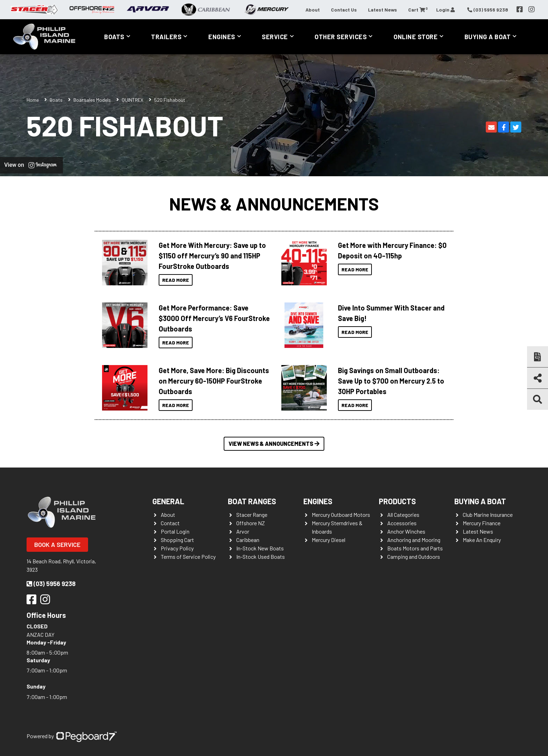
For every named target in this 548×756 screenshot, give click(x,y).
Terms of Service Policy (188, 557)
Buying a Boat (488, 37)
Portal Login (175, 531)
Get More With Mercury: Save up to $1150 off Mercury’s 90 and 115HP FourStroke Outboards (212, 256)
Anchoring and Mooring (414, 540)
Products (397, 501)
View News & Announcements (274, 444)
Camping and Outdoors (414, 557)
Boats (114, 37)
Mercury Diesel (329, 540)
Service (275, 37)
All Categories (403, 515)
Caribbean (248, 540)
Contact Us (344, 10)
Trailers (166, 37)
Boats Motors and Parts (415, 548)
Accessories (402, 523)
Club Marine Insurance (488, 515)
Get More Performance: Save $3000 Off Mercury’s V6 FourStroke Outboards (214, 318)
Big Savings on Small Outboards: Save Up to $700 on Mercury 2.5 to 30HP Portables (391, 381)
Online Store (416, 37)
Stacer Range (252, 515)
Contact (170, 523)
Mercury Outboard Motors (341, 515)
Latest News (383, 10)
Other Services (341, 37)
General (168, 501)
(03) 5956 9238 (51, 584)
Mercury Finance (482, 523)
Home (33, 100)
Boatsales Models (92, 100)
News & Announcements (274, 204)
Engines (222, 37)
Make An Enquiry (482, 540)
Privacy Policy (177, 548)
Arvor (243, 531)
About (313, 10)
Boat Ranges (252, 501)
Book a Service (57, 544)
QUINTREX (132, 100)
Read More (176, 280)
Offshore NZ (251, 523)
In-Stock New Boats (260, 548)
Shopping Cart (177, 540)
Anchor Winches (406, 531)
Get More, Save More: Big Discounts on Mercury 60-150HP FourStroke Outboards (214, 381)
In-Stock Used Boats (261, 557)
